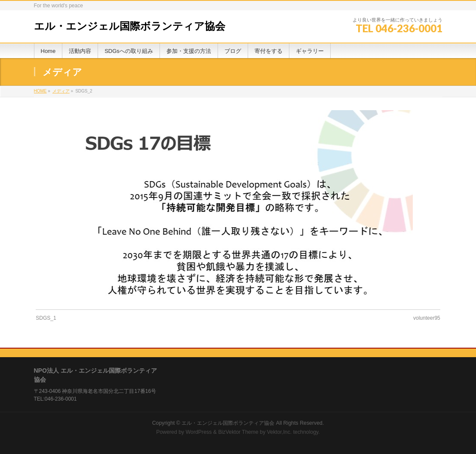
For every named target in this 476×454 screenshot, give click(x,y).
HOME (40, 91)
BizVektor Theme (238, 432)
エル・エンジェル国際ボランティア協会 (130, 26)
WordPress (199, 432)
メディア (61, 91)
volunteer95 (427, 318)
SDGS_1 (46, 318)
